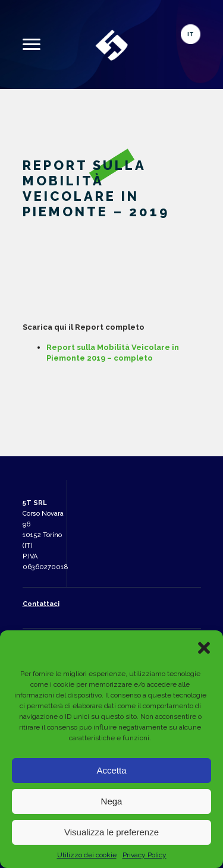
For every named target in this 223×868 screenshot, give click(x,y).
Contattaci (41, 604)
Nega (112, 801)
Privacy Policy (145, 855)
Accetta (111, 770)
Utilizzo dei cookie (87, 855)
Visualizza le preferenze (111, 832)
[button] (204, 648)
